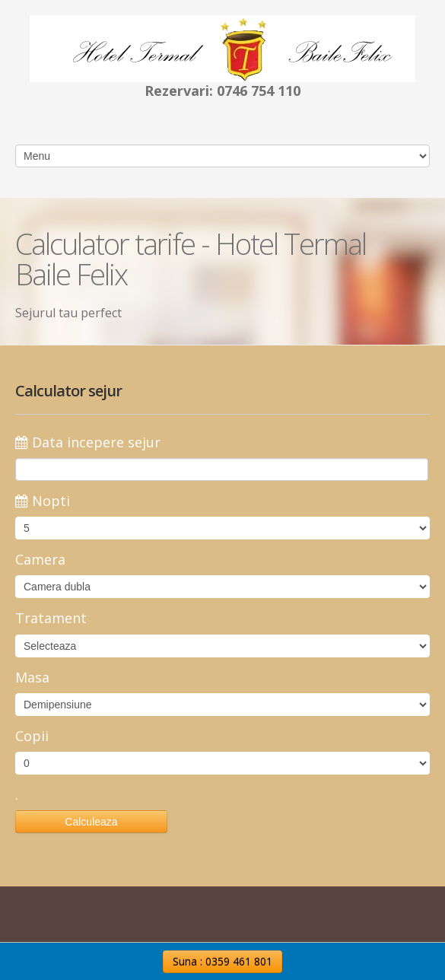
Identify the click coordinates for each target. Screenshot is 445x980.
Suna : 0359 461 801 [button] (222, 961)
